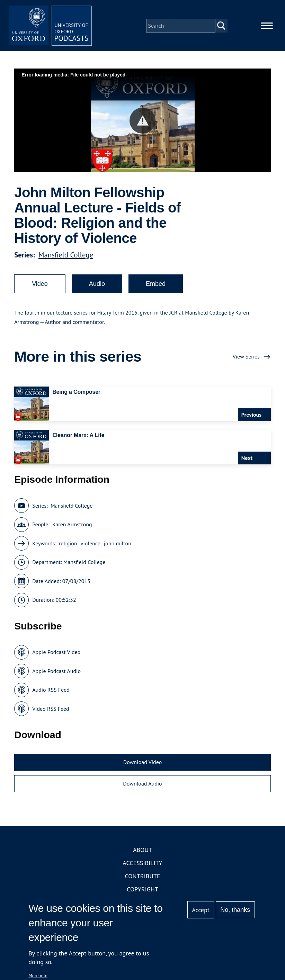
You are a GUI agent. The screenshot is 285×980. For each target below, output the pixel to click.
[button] (142, 121)
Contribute (142, 876)
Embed (156, 284)
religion (68, 543)
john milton (118, 543)
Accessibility (142, 863)
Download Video (142, 762)
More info (38, 976)
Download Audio (142, 783)
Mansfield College (66, 255)
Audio (97, 284)
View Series (246, 356)
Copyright (142, 889)
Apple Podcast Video (56, 652)
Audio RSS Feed (51, 690)
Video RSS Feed (51, 709)
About (142, 850)
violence (91, 543)
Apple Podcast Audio (56, 671)
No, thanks (235, 910)
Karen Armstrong (72, 524)
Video (40, 284)
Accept (201, 910)
